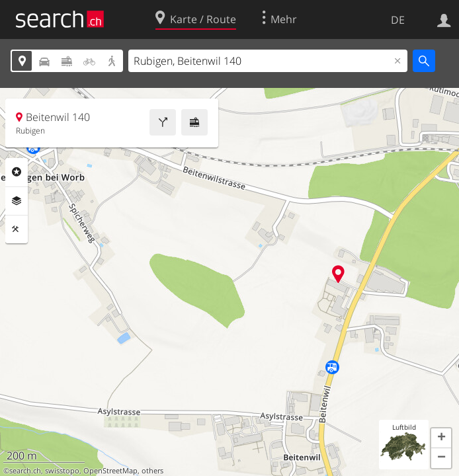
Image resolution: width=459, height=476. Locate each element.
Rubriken (17, 172)
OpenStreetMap (110, 471)
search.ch (25, 471)
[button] (441, 438)
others (152, 471)
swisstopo (62, 471)
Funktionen (17, 229)
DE (398, 20)
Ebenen (17, 201)
